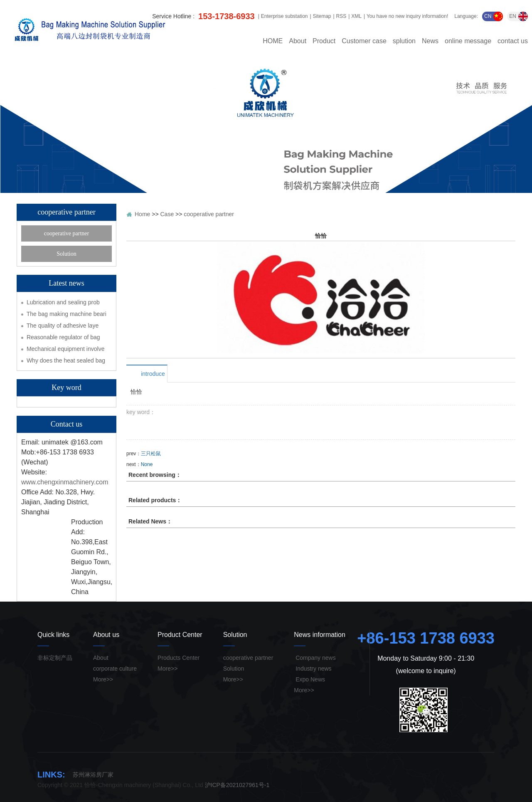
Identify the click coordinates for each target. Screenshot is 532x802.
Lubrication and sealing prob (63, 302)
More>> (103, 679)
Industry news (313, 669)
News (430, 41)
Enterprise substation (284, 16)
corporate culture (115, 669)
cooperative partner (66, 233)
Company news (315, 658)
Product (324, 41)
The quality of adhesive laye (63, 326)
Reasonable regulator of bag (63, 337)
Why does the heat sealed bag (66, 360)
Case (167, 214)
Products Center (179, 658)
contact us (513, 41)
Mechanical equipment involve (66, 349)
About (298, 41)
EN (518, 16)
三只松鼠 (151, 454)
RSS (341, 16)
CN (494, 16)
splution (404, 41)
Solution (66, 254)
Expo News (309, 679)
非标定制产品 (55, 658)
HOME (273, 41)
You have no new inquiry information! (407, 16)
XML (356, 16)
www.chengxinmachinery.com (65, 482)
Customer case (364, 41)
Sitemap (322, 16)
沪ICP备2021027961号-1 (237, 785)
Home (142, 214)
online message (468, 41)
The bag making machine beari (66, 314)
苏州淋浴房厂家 (93, 775)
